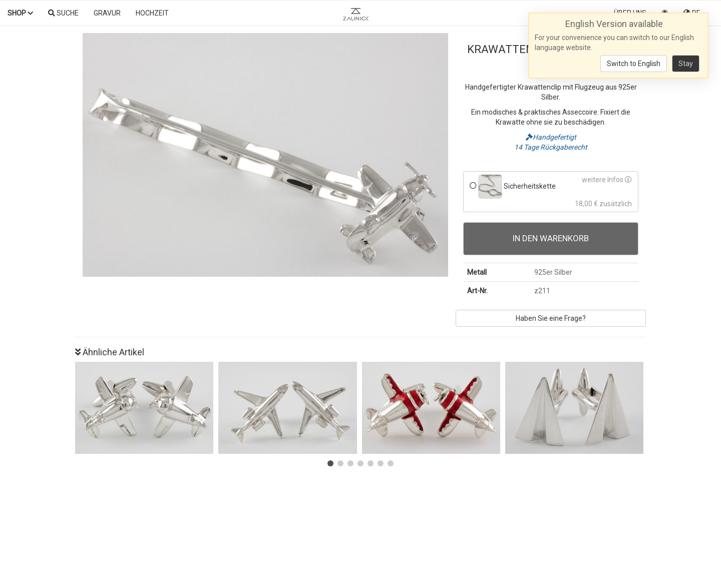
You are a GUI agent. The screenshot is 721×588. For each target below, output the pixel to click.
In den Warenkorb (551, 238)
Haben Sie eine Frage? (551, 318)
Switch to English (634, 64)
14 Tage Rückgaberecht (551, 147)
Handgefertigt (551, 137)
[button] (330, 463)
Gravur (107, 13)
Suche (63, 13)
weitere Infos (607, 180)
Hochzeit (152, 13)
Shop (20, 13)
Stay (686, 64)
